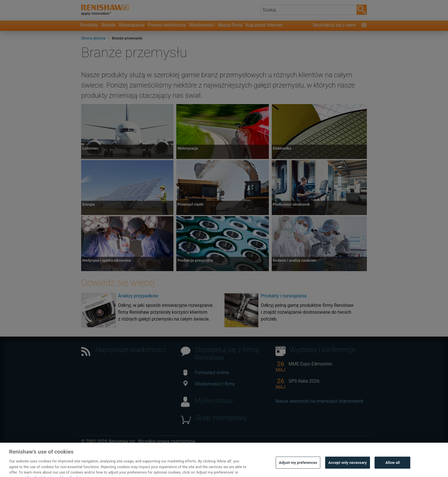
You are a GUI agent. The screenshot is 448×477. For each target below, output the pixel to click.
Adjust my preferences (298, 467)
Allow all (393, 467)
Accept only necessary (347, 467)
